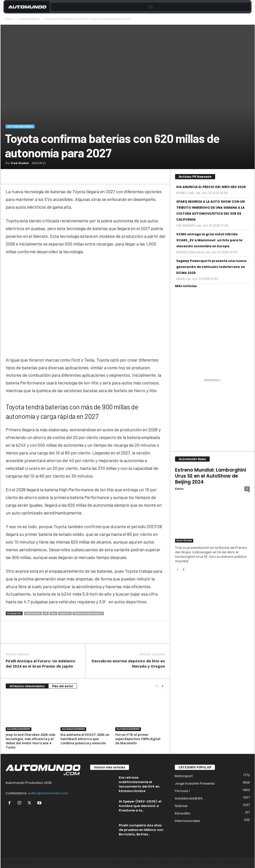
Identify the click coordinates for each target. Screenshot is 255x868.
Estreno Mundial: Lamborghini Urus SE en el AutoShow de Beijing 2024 (211, 476)
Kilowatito (183, 813)
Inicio (9, 19)
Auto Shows (184, 541)
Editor (179, 489)
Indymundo (165, 863)
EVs (53, 613)
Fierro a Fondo (141, 863)
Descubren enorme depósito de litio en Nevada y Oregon (128, 663)
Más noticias (186, 286)
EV (46, 613)
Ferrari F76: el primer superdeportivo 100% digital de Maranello (138, 739)
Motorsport (184, 776)
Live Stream (231, 863)
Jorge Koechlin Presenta (195, 783)
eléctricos (33, 613)
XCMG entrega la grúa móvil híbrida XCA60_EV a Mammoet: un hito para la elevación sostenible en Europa (209, 240)
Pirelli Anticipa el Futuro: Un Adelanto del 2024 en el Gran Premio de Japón (41, 663)
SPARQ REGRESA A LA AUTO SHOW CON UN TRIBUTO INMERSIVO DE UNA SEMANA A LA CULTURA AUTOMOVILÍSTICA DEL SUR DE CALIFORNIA (211, 211)
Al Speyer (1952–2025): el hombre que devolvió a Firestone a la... (140, 806)
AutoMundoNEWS (28, 19)
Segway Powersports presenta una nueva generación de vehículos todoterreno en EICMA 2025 (211, 267)
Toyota (65, 613)
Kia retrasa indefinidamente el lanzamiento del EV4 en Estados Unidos (139, 784)
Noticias (181, 806)
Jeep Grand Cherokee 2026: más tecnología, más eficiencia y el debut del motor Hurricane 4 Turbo (31, 741)
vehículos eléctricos (88, 613)
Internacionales (188, 821)
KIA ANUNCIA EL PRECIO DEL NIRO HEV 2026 (211, 187)
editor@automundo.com (48, 793)
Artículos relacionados (27, 686)
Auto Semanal (208, 863)
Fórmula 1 (182, 791)
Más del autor (63, 686)
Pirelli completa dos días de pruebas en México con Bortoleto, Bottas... (141, 830)
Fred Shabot (20, 163)
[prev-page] (157, 686)
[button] (151, 7)
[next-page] (163, 686)
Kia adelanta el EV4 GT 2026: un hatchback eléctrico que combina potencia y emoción (85, 739)
